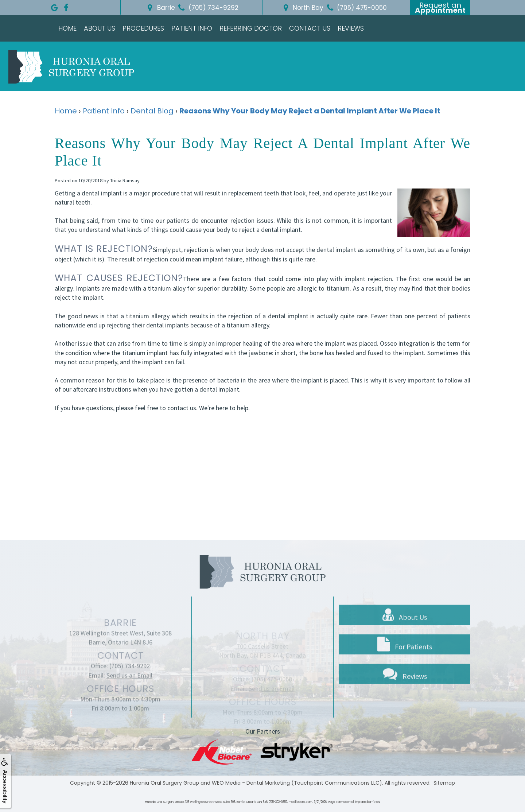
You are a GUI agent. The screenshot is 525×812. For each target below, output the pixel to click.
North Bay (302, 8)
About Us (100, 28)
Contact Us (310, 28)
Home (67, 28)
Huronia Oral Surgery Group (164, 783)
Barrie (160, 8)
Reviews (351, 28)
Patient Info (192, 28)
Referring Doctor (251, 28)
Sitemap (444, 783)
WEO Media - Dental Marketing (251, 783)
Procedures (143, 28)
